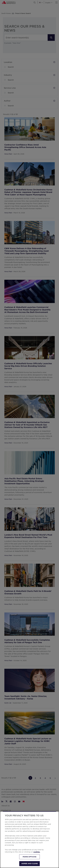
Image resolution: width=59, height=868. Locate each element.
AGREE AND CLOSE (30, 863)
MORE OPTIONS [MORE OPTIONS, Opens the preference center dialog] (29, 857)
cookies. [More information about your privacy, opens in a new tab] (37, 852)
